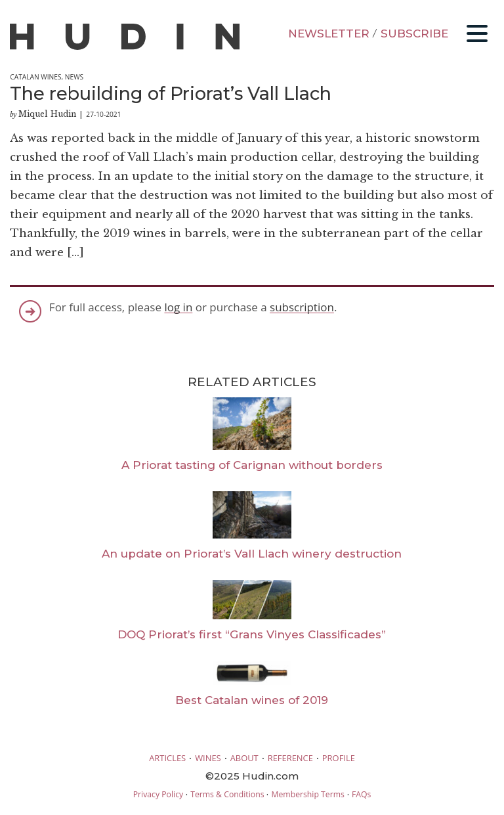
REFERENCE (290, 758)
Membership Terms (307, 794)
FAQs (361, 794)
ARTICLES (167, 758)
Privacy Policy (158, 794)
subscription (302, 307)
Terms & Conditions (227, 794)
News (74, 77)
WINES (208, 758)
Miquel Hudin (47, 114)
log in (178, 307)
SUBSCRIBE (414, 33)
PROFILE (339, 758)
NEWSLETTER (329, 33)
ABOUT (244, 758)
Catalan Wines (35, 77)
